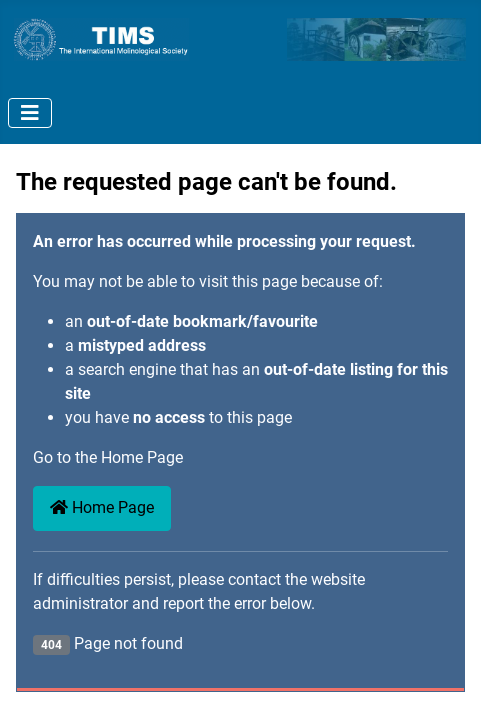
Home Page (102, 507)
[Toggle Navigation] (30, 113)
